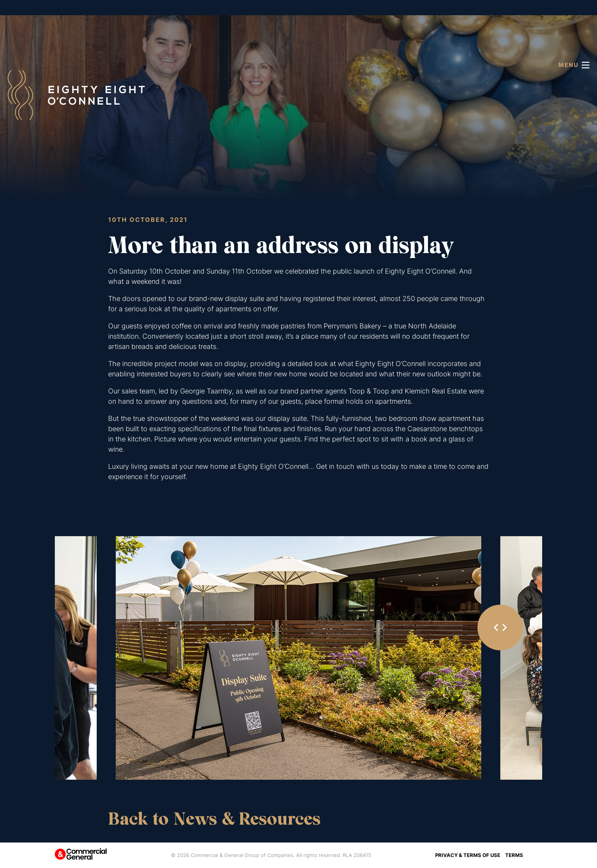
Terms (514, 855)
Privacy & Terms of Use (468, 855)
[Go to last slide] (496, 628)
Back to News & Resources (214, 819)
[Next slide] (504, 628)
